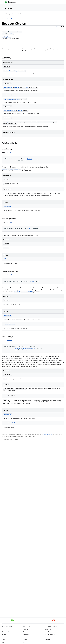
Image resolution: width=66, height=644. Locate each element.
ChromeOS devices (50, 634)
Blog (3, 642)
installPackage (8, 88)
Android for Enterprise (8, 632)
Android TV (48, 640)
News (3, 640)
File (27, 88)
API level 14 (10, 222)
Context (16, 88)
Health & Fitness (27, 634)
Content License (48, 435)
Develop (16, 14)
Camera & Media (28, 637)
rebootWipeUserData (10, 111)
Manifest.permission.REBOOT (12, 169)
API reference (7, 8)
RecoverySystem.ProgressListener (14, 71)
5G (24, 642)
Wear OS (47, 632)
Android (4, 629)
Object (10, 34)
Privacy (25, 640)
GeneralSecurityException (12, 423)
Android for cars (49, 637)
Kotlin (57, 27)
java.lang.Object (6, 37)
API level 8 (9, 19)
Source (4, 637)
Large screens (48, 629)
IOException (8, 206)
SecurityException (10, 324)
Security (4, 634)
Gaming (25, 629)
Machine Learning (28, 632)
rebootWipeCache (9, 99)
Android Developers (7, 14)
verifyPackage (8, 122)
